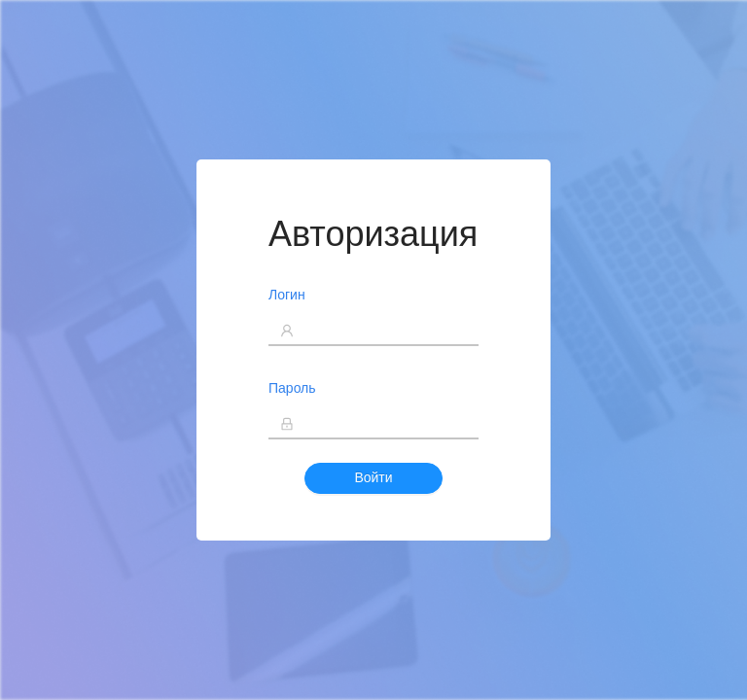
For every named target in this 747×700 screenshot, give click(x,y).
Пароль (292, 388)
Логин (287, 295)
